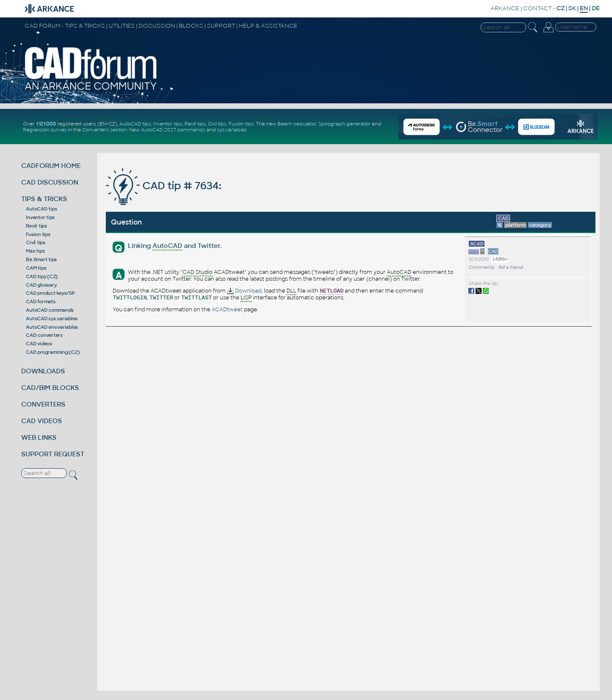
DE (596, 8)
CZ (560, 8)
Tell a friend (510, 267)
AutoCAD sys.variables (52, 319)
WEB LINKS (39, 437)
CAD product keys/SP (50, 293)
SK (572, 8)
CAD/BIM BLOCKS (50, 388)
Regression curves (45, 130)
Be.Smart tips (41, 259)
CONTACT (537, 8)
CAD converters (44, 335)
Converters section (105, 130)
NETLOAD (331, 291)
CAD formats (41, 302)
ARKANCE (505, 8)
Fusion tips (241, 124)
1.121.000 (46, 124)
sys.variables (232, 130)
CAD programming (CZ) (53, 352)
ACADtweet (227, 310)
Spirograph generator (344, 124)
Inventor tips (168, 124)
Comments (481, 267)
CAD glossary (41, 285)
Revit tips (195, 124)
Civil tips (217, 124)
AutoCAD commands (50, 310)
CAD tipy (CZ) (42, 276)
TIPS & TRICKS (44, 199)
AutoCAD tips (135, 124)
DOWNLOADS (43, 371)
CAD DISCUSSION (50, 182)
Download (244, 291)
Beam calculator (297, 124)
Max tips (35, 251)
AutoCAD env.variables (52, 327)
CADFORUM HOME (51, 166)
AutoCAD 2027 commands (173, 130)
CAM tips (36, 268)
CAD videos (39, 344)
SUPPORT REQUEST (53, 454)
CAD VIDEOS (42, 421)
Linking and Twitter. (175, 246)
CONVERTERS (43, 404)
